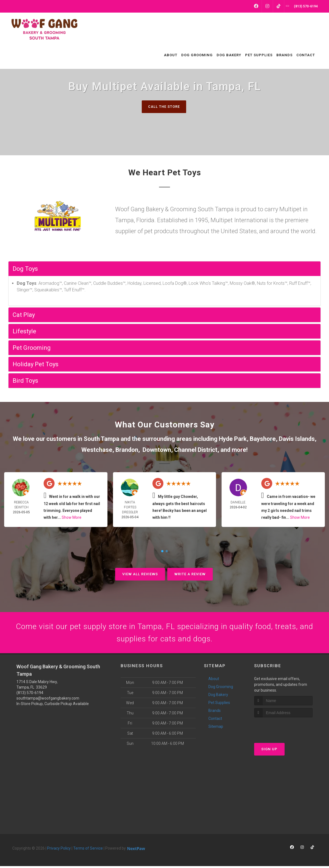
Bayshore (263, 439)
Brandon (127, 450)
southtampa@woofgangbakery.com (48, 700)
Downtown (157, 450)
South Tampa (101, 439)
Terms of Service (88, 850)
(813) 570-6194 (30, 695)
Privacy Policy (59, 850)
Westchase (97, 450)
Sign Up (269, 751)
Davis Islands (297, 439)
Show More (72, 518)
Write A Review (190, 574)
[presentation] (283, 729)
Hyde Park (233, 439)
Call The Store (164, 107)
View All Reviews (140, 574)
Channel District (196, 450)
